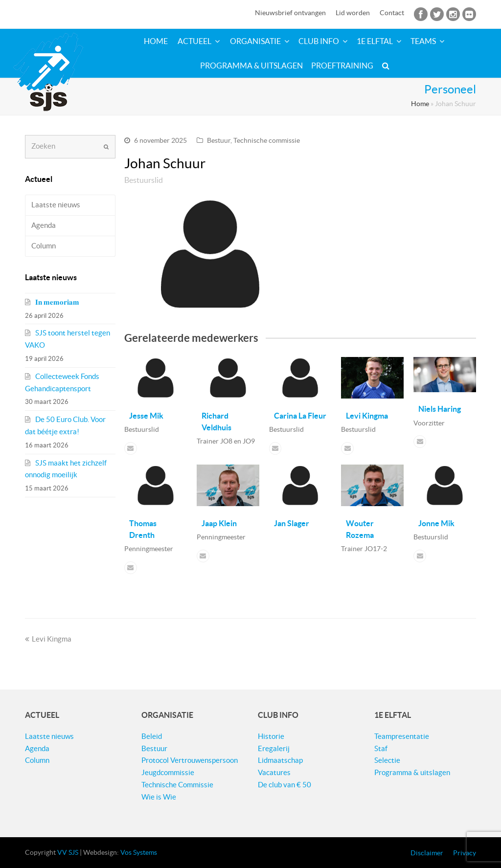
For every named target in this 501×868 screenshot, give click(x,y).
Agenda (44, 225)
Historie (271, 736)
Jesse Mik (146, 416)
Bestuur (219, 140)
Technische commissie (267, 140)
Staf (381, 748)
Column (44, 246)
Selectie (387, 760)
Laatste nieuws (56, 205)
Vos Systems (139, 852)
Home (420, 104)
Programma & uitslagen (412, 772)
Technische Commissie (177, 785)
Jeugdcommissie (168, 772)
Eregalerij (274, 748)
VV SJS (68, 852)
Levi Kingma (367, 416)
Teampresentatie (402, 736)
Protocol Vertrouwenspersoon (190, 760)
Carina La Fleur (300, 416)
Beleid (152, 736)
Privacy (465, 853)
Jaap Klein (219, 523)
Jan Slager (292, 523)
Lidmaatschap (280, 760)
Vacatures (274, 772)
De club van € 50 (285, 785)
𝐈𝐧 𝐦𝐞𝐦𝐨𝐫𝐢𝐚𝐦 (57, 302)
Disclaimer (427, 853)
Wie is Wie (159, 797)
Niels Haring (440, 409)
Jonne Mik (436, 523)
